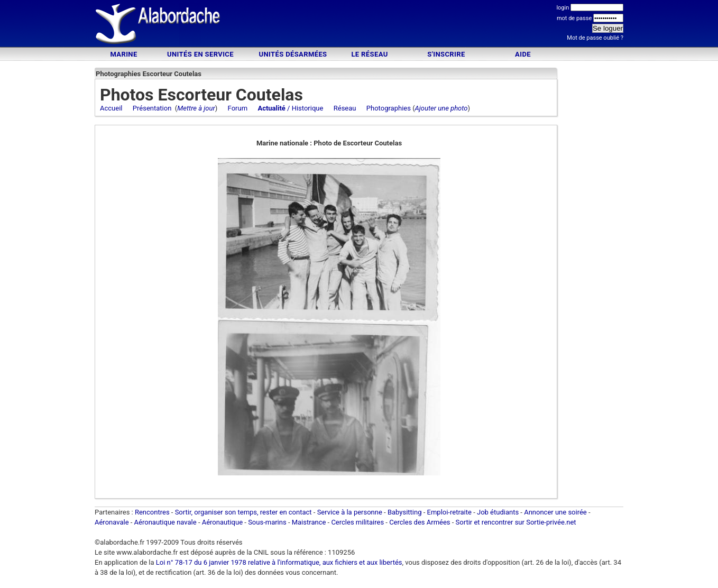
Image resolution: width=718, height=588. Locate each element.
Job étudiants (498, 512)
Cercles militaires (357, 522)
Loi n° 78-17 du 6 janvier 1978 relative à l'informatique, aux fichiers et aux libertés (278, 562)
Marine (123, 54)
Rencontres (152, 512)
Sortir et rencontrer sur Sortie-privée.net (516, 522)
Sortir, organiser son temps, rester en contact (243, 512)
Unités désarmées (293, 54)
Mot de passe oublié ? (595, 38)
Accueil (111, 108)
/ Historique (290, 108)
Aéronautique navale (165, 522)
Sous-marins (267, 522)
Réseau (345, 108)
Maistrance (309, 522)
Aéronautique (223, 522)
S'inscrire (446, 54)
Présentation (152, 108)
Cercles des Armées (420, 522)
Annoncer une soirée (555, 512)
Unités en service (200, 54)
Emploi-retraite (449, 512)
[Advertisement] (359, 25)
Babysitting (405, 512)
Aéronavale (112, 522)
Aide (523, 54)
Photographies (389, 108)
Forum (238, 108)
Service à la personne (350, 512)
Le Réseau (369, 54)
